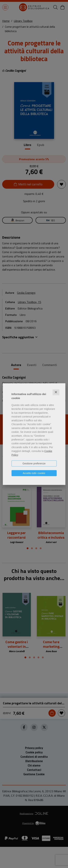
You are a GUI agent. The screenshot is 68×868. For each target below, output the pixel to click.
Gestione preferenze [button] (34, 463)
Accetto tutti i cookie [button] (34, 473)
